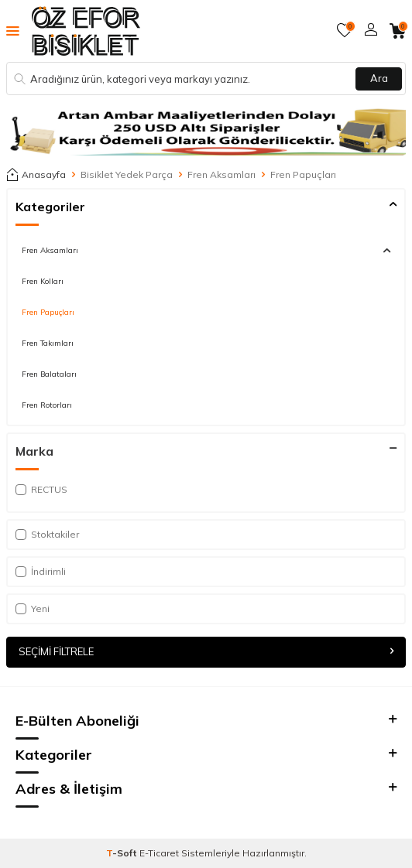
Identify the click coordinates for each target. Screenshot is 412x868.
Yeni (33, 608)
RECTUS (41, 489)
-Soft (123, 853)
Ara (379, 78)
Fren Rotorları (47, 405)
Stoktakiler (47, 534)
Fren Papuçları (48, 312)
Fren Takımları (48, 343)
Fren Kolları (43, 281)
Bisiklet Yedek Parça (127, 174)
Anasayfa (36, 175)
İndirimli (41, 571)
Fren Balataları (49, 374)
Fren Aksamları (221, 174)
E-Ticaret (159, 853)
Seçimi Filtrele (206, 651)
